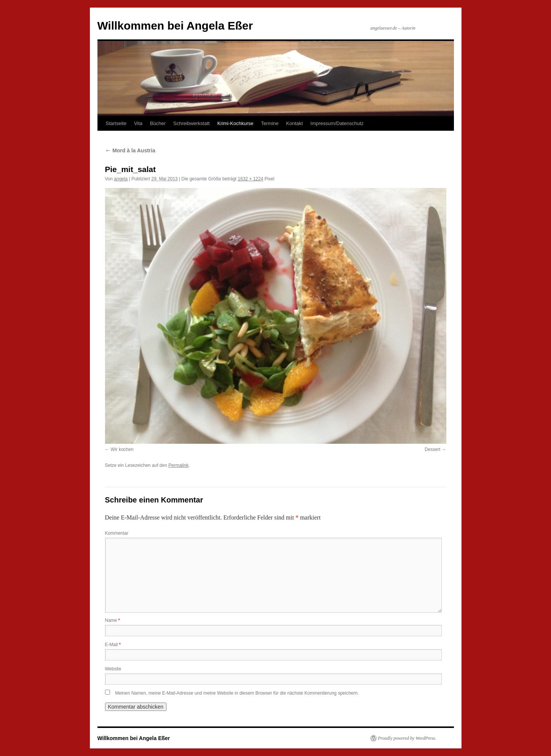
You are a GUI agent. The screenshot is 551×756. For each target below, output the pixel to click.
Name (113, 620)
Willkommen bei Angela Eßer (175, 26)
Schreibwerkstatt (192, 123)
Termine (270, 123)
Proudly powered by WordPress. (407, 738)
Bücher (158, 123)
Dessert (432, 449)
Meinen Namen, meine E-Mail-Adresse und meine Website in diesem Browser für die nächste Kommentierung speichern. (237, 693)
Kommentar (117, 533)
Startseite (116, 123)
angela (121, 179)
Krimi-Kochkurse (235, 123)
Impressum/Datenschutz (337, 123)
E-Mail (113, 645)
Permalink (178, 465)
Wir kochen (122, 449)
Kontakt (295, 123)
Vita (138, 123)
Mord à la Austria (130, 150)
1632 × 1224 (250, 179)
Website (113, 669)
